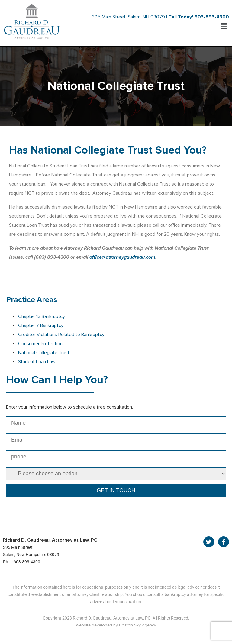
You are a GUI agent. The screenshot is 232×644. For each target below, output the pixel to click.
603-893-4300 (212, 17)
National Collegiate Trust (44, 353)
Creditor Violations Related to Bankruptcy (61, 335)
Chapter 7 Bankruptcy (41, 325)
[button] (224, 26)
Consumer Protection (40, 344)
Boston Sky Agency (138, 625)
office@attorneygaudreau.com (122, 257)
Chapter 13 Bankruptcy (42, 316)
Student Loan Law (37, 362)
